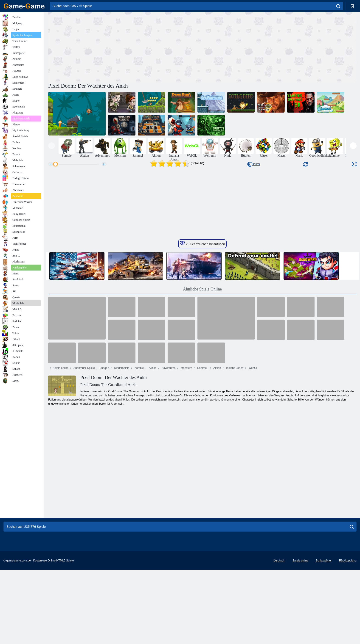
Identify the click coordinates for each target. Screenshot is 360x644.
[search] (338, 6)
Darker (254, 164)
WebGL (253, 508)
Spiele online (60, 508)
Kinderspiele (121, 508)
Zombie (139, 508)
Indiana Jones (234, 508)
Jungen (104, 508)
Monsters (186, 508)
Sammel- (202, 508)
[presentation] (52, 146)
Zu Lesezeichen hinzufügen (202, 384)
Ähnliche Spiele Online (202, 429)
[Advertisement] (125, 47)
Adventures (168, 508)
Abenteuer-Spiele (84, 508)
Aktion (152, 508)
